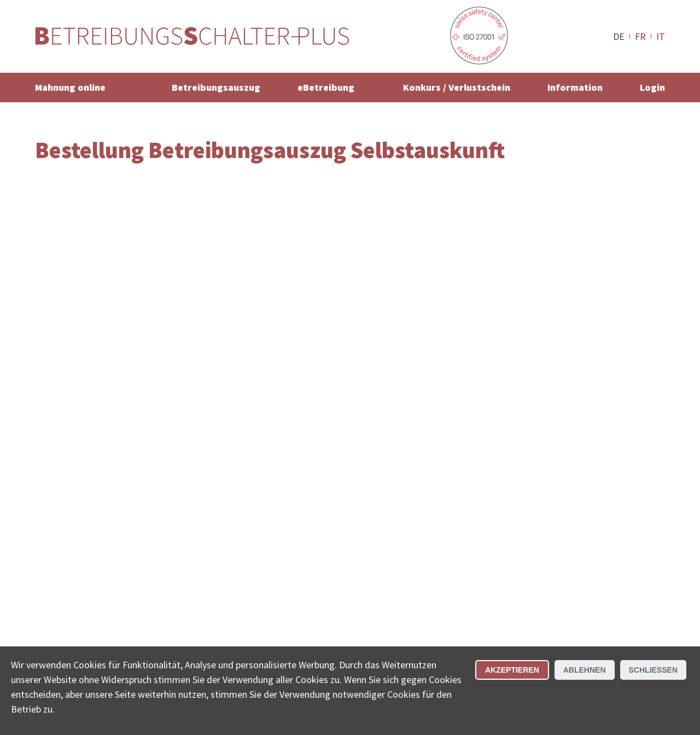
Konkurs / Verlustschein (457, 87)
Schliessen (653, 670)
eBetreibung (326, 87)
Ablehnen (585, 670)
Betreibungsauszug (216, 87)
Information (575, 87)
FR (640, 36)
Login (652, 87)
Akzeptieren (512, 670)
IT (661, 36)
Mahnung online (70, 87)
